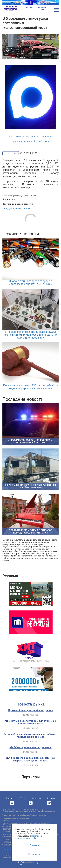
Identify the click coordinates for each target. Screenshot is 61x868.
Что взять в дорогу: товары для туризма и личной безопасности (31, 722)
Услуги (24, 798)
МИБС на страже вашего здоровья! (31, 747)
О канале (10, 798)
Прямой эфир (42, 8)
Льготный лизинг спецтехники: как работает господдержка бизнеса (30, 735)
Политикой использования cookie (29, 837)
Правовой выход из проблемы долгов (31, 710)
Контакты (37, 798)
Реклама (51, 798)
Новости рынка (30, 704)
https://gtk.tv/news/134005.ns (17, 208)
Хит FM (29, 8)
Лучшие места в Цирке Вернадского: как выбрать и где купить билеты (31, 759)
